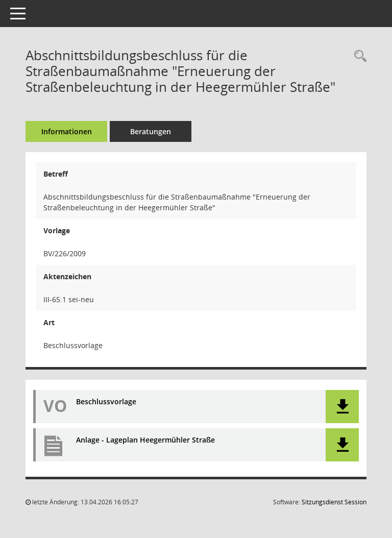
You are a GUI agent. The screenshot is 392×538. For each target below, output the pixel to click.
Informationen (67, 131)
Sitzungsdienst (334, 502)
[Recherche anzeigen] (358, 56)
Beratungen (151, 131)
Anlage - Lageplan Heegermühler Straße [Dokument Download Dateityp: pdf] (145, 440)
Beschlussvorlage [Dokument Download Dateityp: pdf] (106, 402)
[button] (342, 407)
